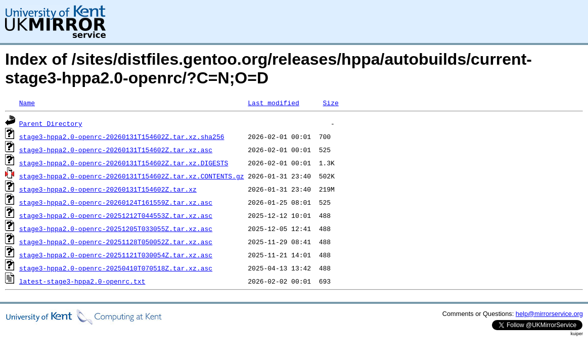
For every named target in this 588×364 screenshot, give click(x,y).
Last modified (273, 103)
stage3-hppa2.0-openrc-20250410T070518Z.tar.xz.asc (116, 268)
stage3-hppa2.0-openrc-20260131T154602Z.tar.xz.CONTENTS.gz (132, 176)
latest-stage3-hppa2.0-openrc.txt (82, 281)
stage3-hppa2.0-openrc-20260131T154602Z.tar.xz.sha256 (122, 136)
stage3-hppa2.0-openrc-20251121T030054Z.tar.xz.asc (116, 255)
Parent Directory (51, 123)
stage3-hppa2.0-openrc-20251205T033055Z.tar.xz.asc (116, 229)
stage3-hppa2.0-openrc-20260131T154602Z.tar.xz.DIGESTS (124, 163)
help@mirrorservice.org (549, 314)
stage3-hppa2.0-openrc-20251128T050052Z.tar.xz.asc (116, 242)
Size (330, 103)
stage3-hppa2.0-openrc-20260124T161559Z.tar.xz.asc (116, 202)
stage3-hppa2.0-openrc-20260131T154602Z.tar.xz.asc (116, 150)
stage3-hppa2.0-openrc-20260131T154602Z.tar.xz (108, 189)
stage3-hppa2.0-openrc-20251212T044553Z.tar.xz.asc (116, 215)
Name (27, 103)
